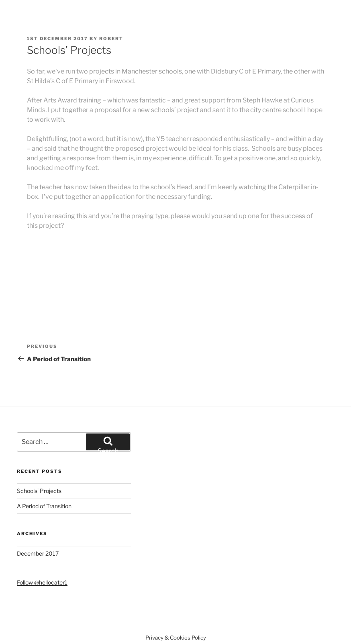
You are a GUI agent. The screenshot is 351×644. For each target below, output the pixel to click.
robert (111, 39)
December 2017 (38, 553)
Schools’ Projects (39, 491)
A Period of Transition (44, 506)
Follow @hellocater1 (42, 582)
